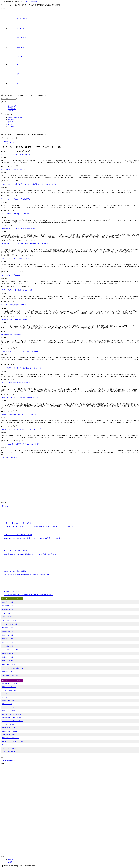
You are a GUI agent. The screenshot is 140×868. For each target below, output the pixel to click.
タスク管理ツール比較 (8, 606)
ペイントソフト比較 (7, 642)
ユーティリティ (17, 19)
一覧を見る (4, 506)
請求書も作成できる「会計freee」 (11, 334)
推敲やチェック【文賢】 (9, 711)
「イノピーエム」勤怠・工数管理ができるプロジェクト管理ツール (22, 444)
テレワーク (15, 64)
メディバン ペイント (7, 745)
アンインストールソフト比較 (10, 650)
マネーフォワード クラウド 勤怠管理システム (15, 154)
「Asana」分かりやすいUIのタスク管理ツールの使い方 (18, 414)
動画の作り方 (12, 109)
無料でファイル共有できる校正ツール (12, 668)
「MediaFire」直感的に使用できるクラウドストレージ (18, 320)
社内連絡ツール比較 (7, 609)
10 (12, 457)
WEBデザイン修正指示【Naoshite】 (12, 714)
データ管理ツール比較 (8, 646)
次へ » (15, 457)
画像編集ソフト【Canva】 (9, 687)
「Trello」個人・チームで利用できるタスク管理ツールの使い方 (21, 429)
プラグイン (16, 74)
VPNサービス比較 (7, 617)
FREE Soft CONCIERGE (8, 760)
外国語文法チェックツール (9, 664)
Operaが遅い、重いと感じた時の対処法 (13, 305)
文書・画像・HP (17, 38)
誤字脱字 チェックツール (9, 672)
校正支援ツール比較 (7, 602)
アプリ (14, 83)
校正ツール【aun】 (7, 704)
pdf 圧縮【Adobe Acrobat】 (9, 690)
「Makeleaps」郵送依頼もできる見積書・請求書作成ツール (20, 398)
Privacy (10, 125)
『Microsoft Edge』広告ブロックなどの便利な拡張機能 (18, 229)
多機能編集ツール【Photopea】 (10, 738)
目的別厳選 (11, 107)
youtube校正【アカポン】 (9, 697)
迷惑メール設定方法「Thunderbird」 (12, 275)
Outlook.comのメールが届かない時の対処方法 (15, 199)
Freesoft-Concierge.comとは (16, 117)
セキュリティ (17, 57)
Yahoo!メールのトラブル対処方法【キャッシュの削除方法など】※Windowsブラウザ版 (28, 184)
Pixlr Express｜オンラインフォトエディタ (13, 741)
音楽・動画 (16, 47)
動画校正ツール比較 (7, 657)
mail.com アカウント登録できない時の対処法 (15, 214)
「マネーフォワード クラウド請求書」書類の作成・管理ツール (21, 368)
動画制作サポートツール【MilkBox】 (12, 718)
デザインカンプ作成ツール (9, 748)
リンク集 (11, 126)
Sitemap (10, 123)
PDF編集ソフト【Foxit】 (9, 728)
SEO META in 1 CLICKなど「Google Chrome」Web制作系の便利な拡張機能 (24, 244)
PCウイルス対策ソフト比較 (9, 624)
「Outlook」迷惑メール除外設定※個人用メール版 (17, 290)
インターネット (17, 28)
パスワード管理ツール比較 (9, 620)
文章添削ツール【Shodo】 (9, 701)
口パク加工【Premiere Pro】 (9, 724)
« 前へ (3, 457)
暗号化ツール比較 (7, 613)
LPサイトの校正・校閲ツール (10, 675)
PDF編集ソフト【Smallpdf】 (10, 731)
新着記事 (11, 111)
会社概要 (11, 119)
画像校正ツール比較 (7, 661)
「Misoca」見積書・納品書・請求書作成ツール (16, 383)
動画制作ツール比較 (7, 631)
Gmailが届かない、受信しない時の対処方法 (15, 169)
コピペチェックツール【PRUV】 (11, 707)
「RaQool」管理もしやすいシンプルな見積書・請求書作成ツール (22, 351)
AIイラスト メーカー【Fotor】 (10, 694)
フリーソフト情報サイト (31, 2)
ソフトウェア (12, 105)
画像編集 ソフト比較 (7, 639)
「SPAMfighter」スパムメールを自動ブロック (15, 258)
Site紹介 (10, 121)
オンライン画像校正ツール (9, 752)
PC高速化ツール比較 (7, 628)
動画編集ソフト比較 (7, 635)
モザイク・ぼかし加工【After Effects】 (12, 721)
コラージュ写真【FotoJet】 (9, 735)
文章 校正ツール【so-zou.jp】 (10, 684)
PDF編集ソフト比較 (7, 653)
